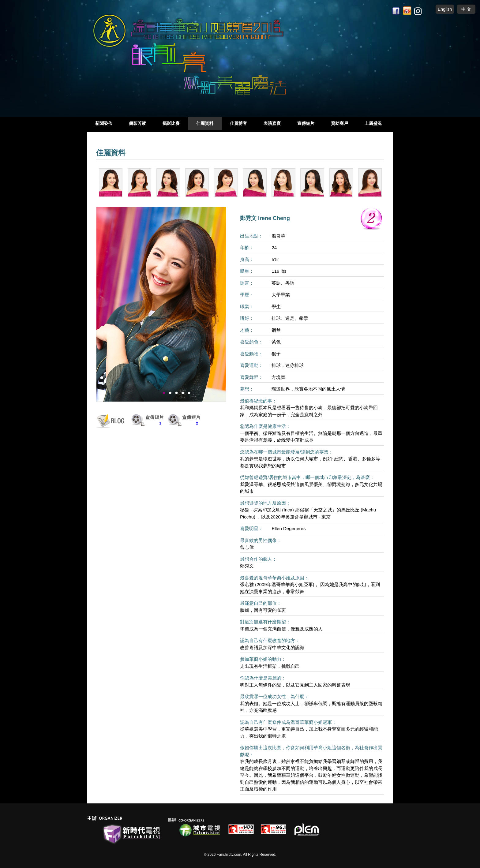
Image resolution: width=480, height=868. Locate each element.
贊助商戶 (339, 123)
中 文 (466, 9)
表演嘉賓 (272, 123)
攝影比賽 (171, 123)
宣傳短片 (306, 123)
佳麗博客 (238, 123)
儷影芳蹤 (137, 123)
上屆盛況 (373, 123)
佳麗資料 (205, 123)
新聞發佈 (104, 123)
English (445, 9)
